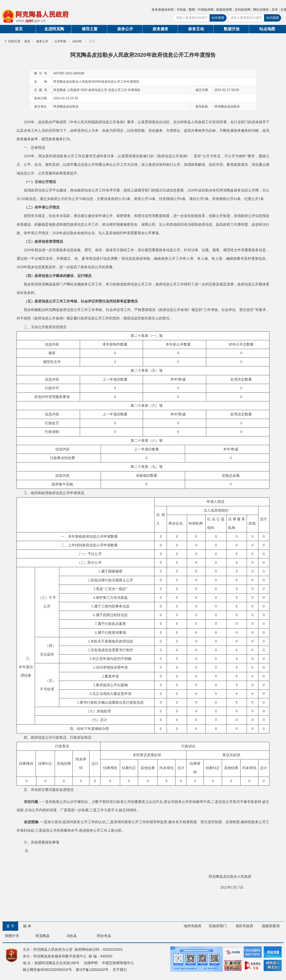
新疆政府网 (224, 10)
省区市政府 (244, 926)
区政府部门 (218, 926)
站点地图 (267, 29)
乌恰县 (71, 936)
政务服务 (161, 29)
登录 (275, 10)
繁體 (192, 10)
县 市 (10, 926)
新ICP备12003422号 (92, 970)
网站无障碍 (261, 10)
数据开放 (232, 29)
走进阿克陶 (54, 29)
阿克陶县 (43, 936)
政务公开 (125, 29)
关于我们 (120, 970)
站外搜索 (218, 18)
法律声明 (91, 963)
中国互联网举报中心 (118, 963)
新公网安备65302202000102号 (47, 970)
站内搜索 (273, 18)
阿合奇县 (104, 936)
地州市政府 (193, 926)
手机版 (181, 10)
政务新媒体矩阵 (163, 10)
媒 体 (27, 926)
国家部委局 (271, 926)
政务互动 (196, 29)
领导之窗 (90, 29)
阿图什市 (12, 936)
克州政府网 (243, 10)
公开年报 (60, 41)
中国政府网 (206, 10)
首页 (19, 29)
